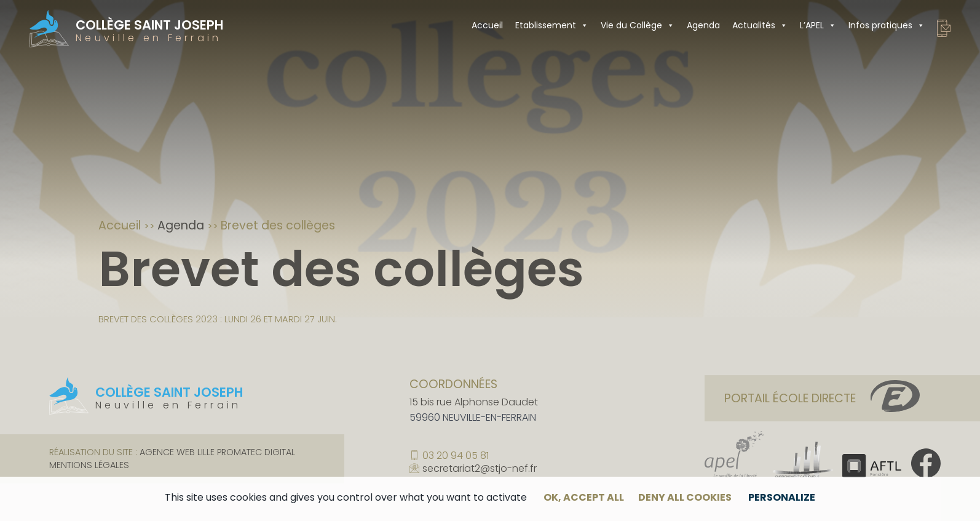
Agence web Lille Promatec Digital (217, 452)
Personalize (782, 497)
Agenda (703, 25)
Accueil (487, 25)
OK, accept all (584, 497)
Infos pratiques (887, 25)
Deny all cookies (685, 497)
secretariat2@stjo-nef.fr (480, 469)
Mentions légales (89, 465)
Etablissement (552, 25)
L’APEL (818, 25)
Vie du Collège (638, 25)
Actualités (760, 25)
